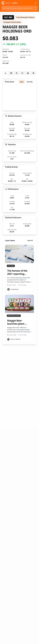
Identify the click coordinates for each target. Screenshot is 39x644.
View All (30, 240)
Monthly (30, 82)
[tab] (6, 73)
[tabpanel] (19, 211)
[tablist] (19, 73)
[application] (19, 98)
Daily (22, 82)
